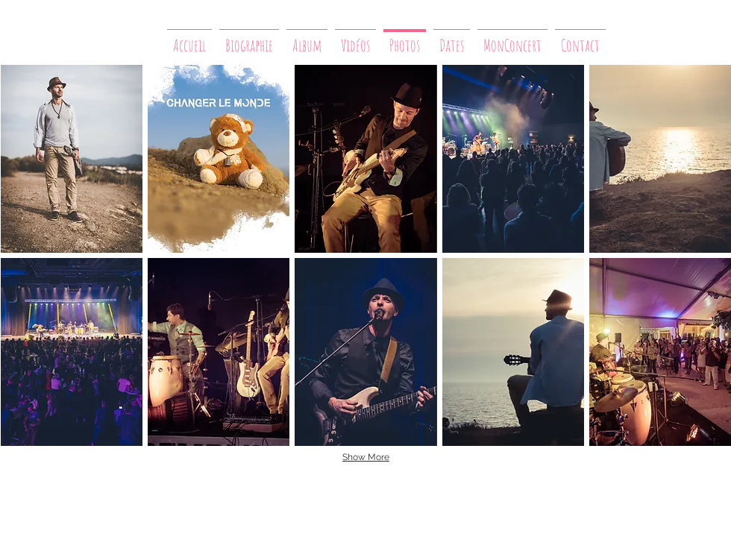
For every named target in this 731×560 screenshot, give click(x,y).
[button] (72, 159)
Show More (366, 457)
